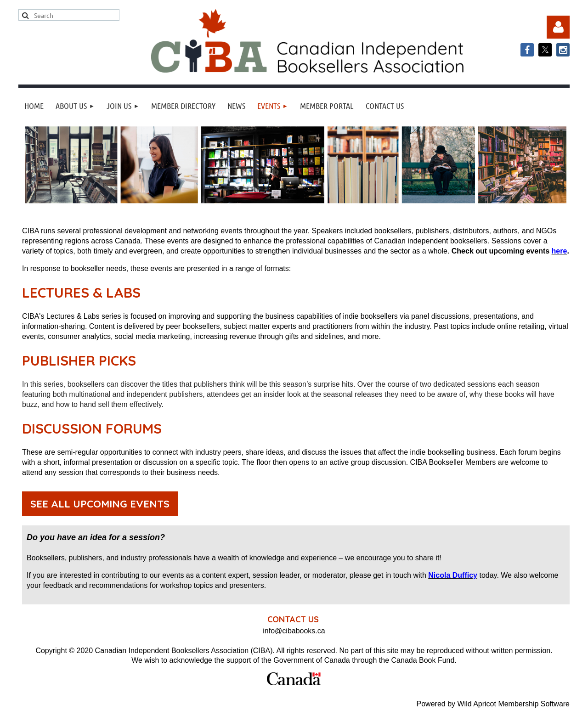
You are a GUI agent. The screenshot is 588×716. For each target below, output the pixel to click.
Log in (558, 27)
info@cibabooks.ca (294, 631)
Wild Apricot (476, 704)
